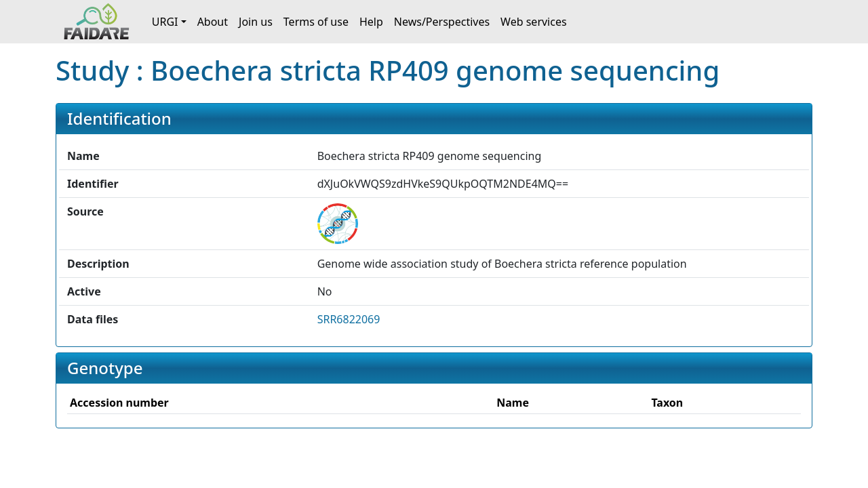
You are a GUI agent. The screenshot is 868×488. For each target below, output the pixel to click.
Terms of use (316, 22)
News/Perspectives (442, 22)
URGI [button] (165, 22)
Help (371, 22)
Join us (256, 22)
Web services (534, 22)
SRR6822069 (349, 319)
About (213, 22)
